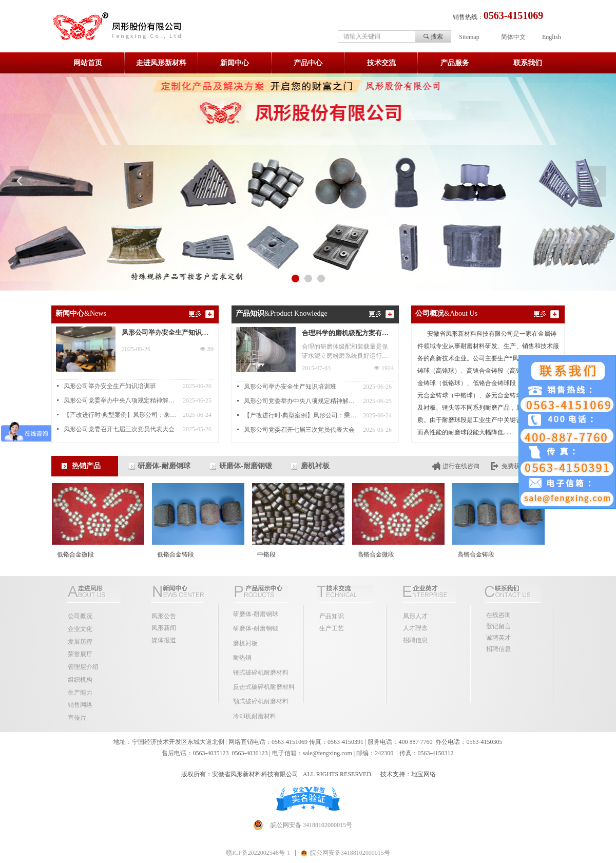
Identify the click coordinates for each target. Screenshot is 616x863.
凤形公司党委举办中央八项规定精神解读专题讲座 (121, 400)
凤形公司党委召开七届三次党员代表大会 (119, 429)
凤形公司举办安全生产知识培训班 (165, 334)
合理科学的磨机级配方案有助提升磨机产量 (345, 334)
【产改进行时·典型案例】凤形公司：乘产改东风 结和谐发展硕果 (121, 415)
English (552, 37)
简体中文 (513, 37)
